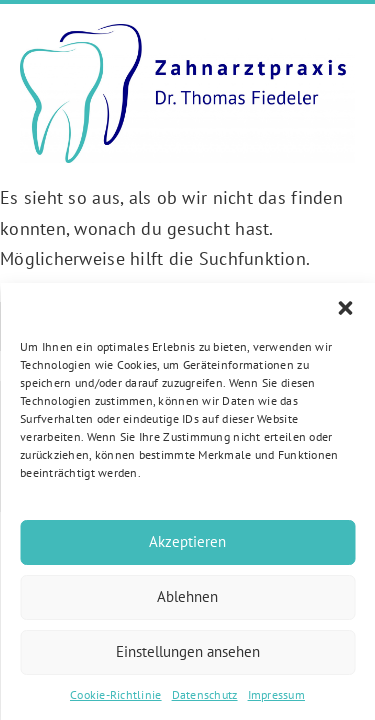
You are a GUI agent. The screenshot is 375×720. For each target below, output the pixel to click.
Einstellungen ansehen (188, 651)
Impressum (276, 694)
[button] (345, 308)
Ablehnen (187, 596)
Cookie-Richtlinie (116, 694)
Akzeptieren (187, 541)
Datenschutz (205, 694)
